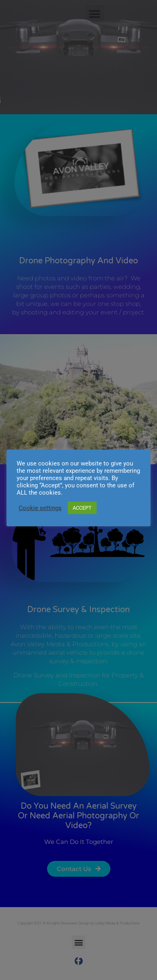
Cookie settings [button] (40, 508)
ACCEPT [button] (82, 508)
